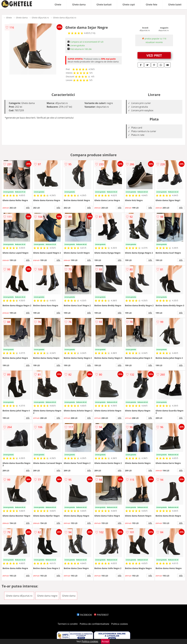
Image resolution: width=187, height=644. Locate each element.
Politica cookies (120, 624)
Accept (105, 641)
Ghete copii (129, 5)
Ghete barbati (104, 5)
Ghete (58, 5)
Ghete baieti (175, 5)
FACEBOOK (84, 615)
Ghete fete (151, 5)
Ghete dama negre (47, 596)
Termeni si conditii (68, 624)
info (28, 208)
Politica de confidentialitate (95, 624)
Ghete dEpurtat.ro (40, 18)
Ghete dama (79, 5)
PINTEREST (101, 615)
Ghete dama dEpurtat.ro (65, 18)
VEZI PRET (154, 55)
